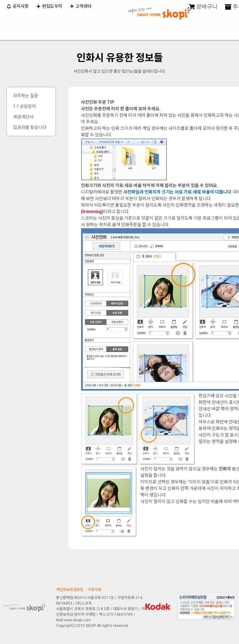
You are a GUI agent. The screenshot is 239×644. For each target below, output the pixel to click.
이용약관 (94, 590)
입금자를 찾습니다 (30, 127)
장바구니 (203, 7)
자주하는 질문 (26, 96)
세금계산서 (23, 117)
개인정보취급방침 (70, 590)
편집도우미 (49, 7)
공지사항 (17, 7)
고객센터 (81, 7)
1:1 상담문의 (25, 106)
